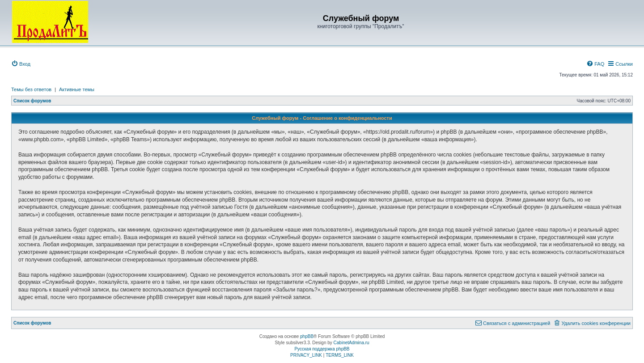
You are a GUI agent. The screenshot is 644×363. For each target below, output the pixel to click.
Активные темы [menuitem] (77, 89)
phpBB (307, 336)
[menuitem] (21, 64)
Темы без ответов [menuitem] (31, 89)
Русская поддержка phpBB (322, 349)
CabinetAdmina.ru (352, 343)
